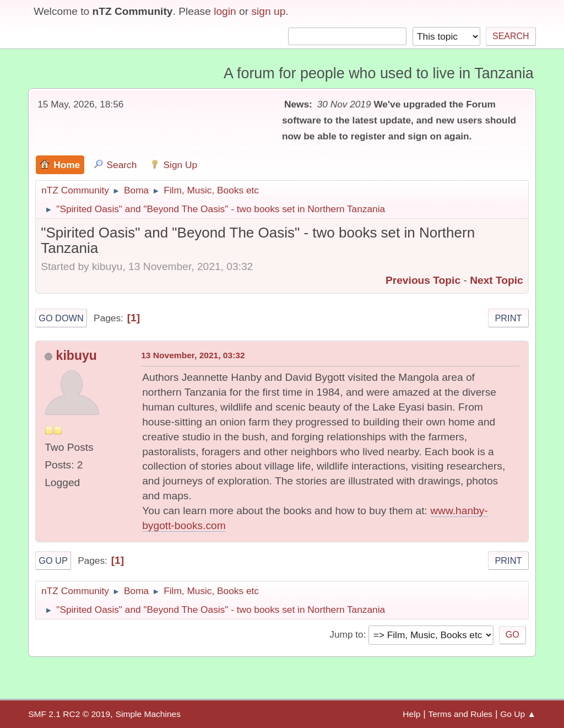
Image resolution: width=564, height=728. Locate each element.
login (225, 11)
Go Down (61, 318)
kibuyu (77, 355)
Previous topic (423, 280)
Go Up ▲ (518, 714)
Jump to (346, 634)
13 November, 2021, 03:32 (193, 355)
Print (508, 318)
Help (411, 714)
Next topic (497, 280)
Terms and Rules (460, 714)
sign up (268, 11)
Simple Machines (148, 714)
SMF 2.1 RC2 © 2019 (69, 714)
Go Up (53, 560)
